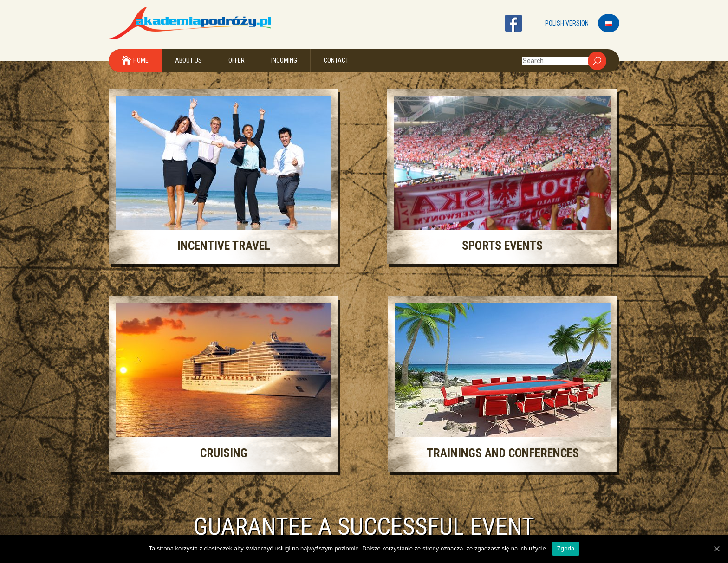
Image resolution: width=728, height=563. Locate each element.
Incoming (284, 60)
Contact (336, 60)
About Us (188, 60)
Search (597, 61)
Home (141, 60)
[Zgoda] (716, 549)
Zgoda (565, 548)
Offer (237, 60)
